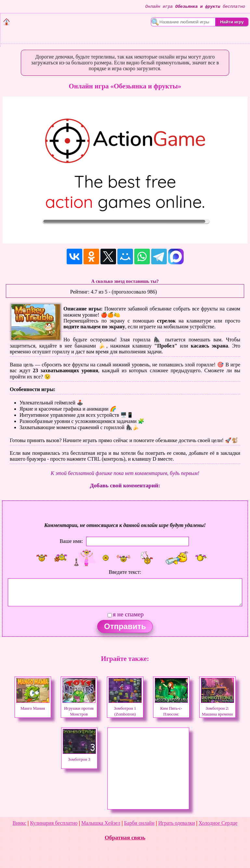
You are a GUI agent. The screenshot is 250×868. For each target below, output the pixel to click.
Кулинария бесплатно (54, 823)
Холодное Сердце (218, 823)
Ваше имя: (71, 541)
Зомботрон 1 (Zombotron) (125, 708)
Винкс (20, 823)
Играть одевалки (177, 823)
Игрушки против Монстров (79, 708)
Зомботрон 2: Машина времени (217, 708)
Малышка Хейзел (101, 823)
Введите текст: (125, 572)
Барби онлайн (139, 823)
